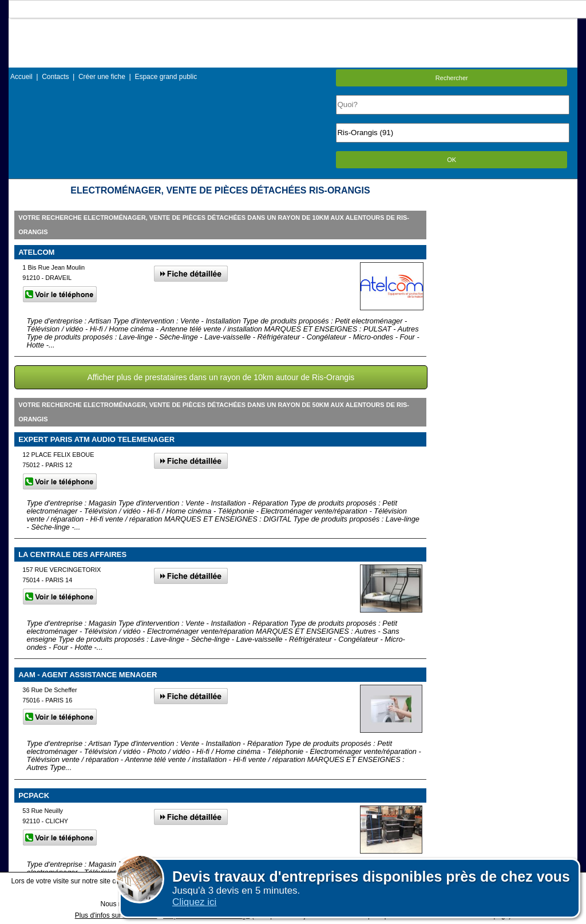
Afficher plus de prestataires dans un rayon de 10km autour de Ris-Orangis (221, 377)
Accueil (21, 77)
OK (452, 160)
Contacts (55, 77)
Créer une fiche (102, 77)
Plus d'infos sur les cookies (116, 915)
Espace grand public (166, 77)
